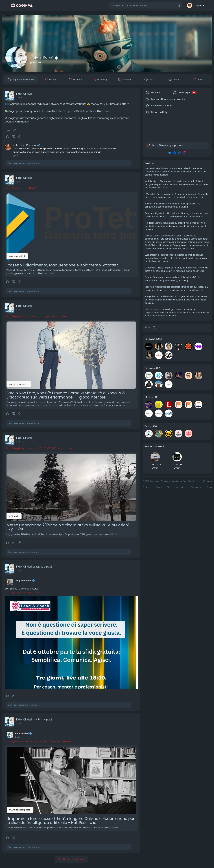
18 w (18, 182)
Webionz (182, 99)
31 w (18, 310)
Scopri (159, 487)
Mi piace (150, 397)
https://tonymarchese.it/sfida (23, 592)
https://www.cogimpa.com (168, 145)
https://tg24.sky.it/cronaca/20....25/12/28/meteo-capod (39, 448)
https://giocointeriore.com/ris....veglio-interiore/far (36, 316)
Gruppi (149, 426)
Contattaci (181, 487)
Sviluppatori (196, 487)
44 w (19, 571)
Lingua (207, 481)
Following (150, 339)
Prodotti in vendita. (156, 446)
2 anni (19, 98)
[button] (145, 5)
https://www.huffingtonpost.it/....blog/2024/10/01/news (38, 742)
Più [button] (209, 487)
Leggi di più (10, 130)
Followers (150, 368)
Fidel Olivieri (42, 58)
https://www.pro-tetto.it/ (20, 188)
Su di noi (147, 487)
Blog (169, 487)
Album (149, 327)
